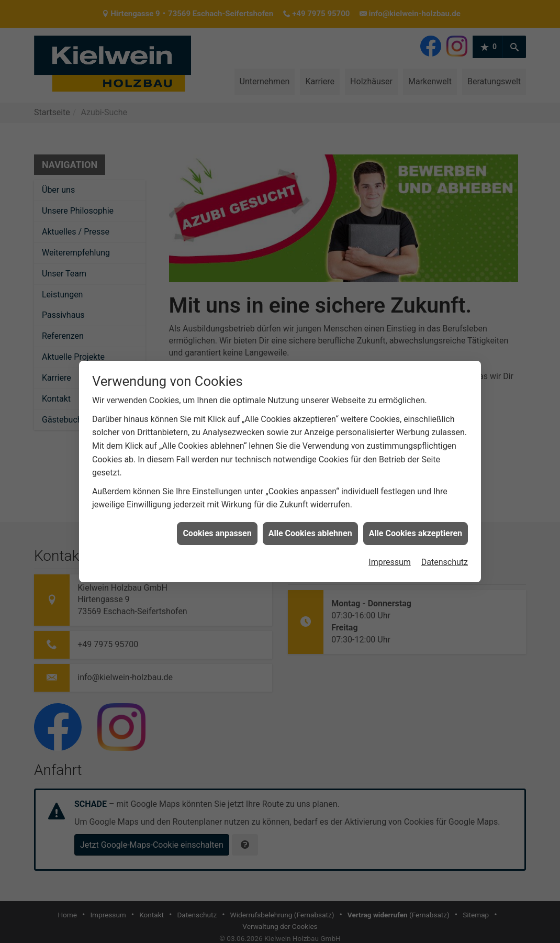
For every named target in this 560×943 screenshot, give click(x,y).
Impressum (390, 551)
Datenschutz (445, 551)
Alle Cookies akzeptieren (416, 522)
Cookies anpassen (217, 522)
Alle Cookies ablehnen (310, 522)
